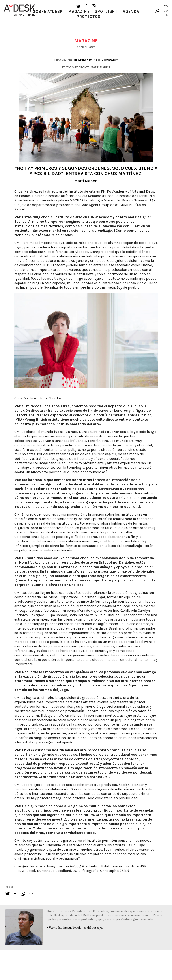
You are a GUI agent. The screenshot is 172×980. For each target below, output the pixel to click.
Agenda (131, 11)
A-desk (20, 10)
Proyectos (89, 17)
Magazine (79, 11)
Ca (166, 11)
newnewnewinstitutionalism (96, 60)
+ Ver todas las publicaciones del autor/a (75, 928)
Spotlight (106, 11)
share (10, 887)
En (166, 15)
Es (166, 6)
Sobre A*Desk (48, 11)
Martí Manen (86, 181)
